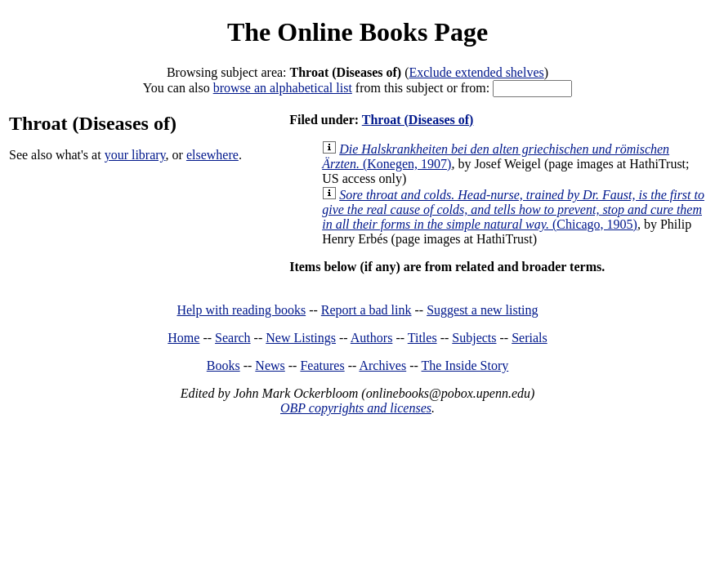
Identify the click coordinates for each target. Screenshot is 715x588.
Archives (382, 365)
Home (183, 338)
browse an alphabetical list (283, 88)
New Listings (301, 338)
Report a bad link (366, 310)
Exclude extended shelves (476, 72)
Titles (422, 338)
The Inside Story (465, 365)
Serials (530, 338)
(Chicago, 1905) (513, 209)
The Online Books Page (357, 32)
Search (233, 338)
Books (223, 365)
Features (322, 365)
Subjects (474, 338)
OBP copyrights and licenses (356, 408)
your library (135, 155)
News (270, 365)
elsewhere (212, 155)
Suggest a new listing (482, 310)
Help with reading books (241, 310)
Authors (372, 338)
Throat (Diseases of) (418, 120)
